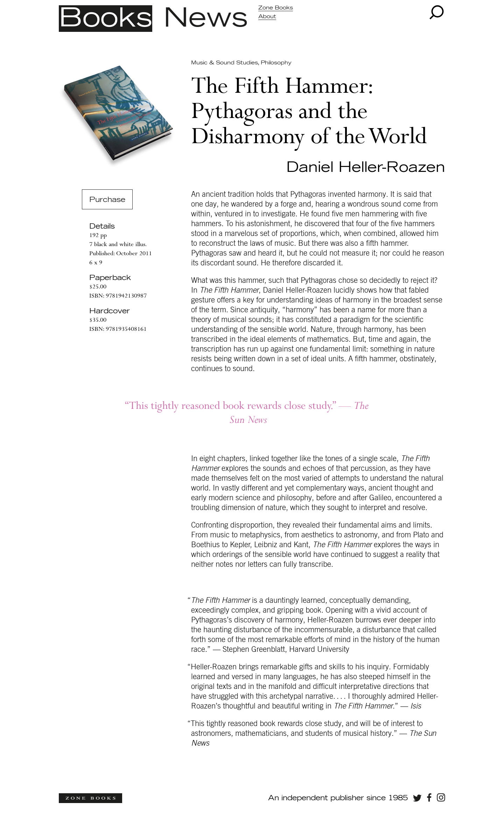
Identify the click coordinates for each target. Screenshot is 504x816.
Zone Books (276, 8)
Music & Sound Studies (224, 63)
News (206, 19)
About (267, 17)
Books (106, 19)
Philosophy (276, 63)
